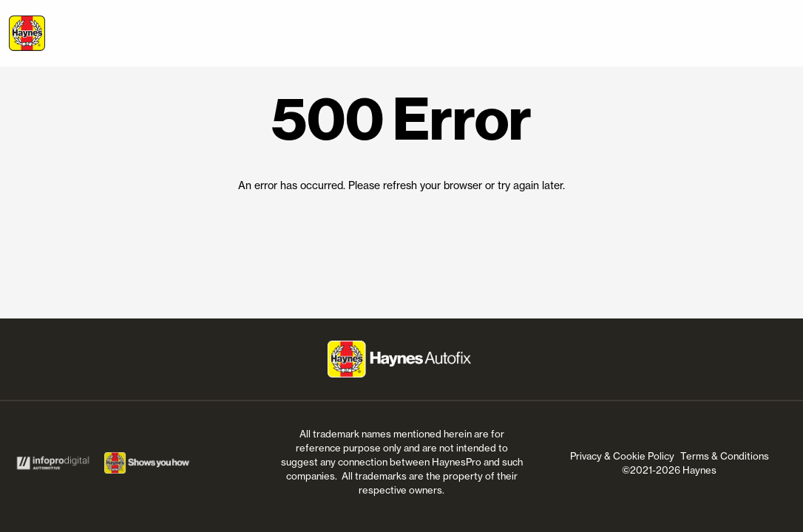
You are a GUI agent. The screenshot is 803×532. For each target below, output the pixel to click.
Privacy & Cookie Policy (622, 456)
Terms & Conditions (725, 456)
